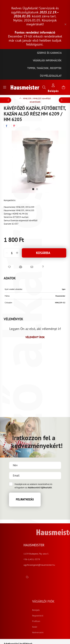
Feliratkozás (25, 499)
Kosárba (43, 253)
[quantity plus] (17, 253)
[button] (9, 267)
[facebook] (7, 126)
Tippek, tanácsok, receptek (44, 68)
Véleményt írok (35, 337)
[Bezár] (65, 24)
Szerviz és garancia (49, 53)
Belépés (63, 610)
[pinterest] (14, 126)
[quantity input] (12, 253)
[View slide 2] (37, 189)
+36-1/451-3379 (55, 559)
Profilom (63, 621)
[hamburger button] (5, 87)
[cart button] (63, 87)
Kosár (61, 627)
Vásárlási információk (47, 60)
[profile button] (53, 87)
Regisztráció (64, 616)
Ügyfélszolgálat (51, 76)
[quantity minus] (7, 253)
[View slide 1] (33, 189)
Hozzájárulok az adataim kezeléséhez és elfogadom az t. (34, 486)
